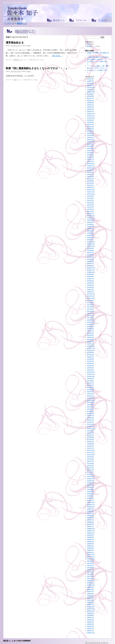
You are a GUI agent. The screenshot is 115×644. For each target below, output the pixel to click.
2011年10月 (91, 455)
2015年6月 (90, 359)
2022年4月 (90, 181)
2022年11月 (91, 166)
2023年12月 (91, 140)
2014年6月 (90, 385)
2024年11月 (91, 116)
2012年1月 (90, 448)
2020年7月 (90, 227)
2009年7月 (90, 513)
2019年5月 (90, 257)
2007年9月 (90, 561)
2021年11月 (91, 192)
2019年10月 (91, 246)
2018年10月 (91, 272)
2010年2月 (90, 498)
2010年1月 (90, 500)
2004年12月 (91, 633)
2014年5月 (90, 387)
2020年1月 (90, 240)
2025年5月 (90, 103)
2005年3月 (90, 626)
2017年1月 (90, 318)
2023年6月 (90, 151)
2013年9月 (90, 405)
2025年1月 (90, 112)
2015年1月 (90, 370)
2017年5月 (90, 309)
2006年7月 (90, 592)
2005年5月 (90, 622)
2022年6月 (90, 177)
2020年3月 (90, 235)
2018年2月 (90, 290)
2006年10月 (91, 585)
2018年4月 (90, 285)
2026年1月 (90, 85)
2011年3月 (90, 470)
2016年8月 (90, 329)
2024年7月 (90, 125)
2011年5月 (90, 466)
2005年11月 (91, 609)
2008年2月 (90, 550)
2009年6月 (90, 516)
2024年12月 (91, 114)
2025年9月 (90, 94)
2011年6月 (90, 463)
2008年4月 (90, 546)
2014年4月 (90, 390)
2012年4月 (90, 442)
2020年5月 (90, 231)
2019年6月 (90, 255)
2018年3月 (90, 287)
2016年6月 (90, 333)
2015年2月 (90, 368)
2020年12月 (91, 216)
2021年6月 (90, 203)
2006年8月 (90, 589)
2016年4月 (90, 337)
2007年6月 (90, 568)
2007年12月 (91, 555)
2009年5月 (90, 518)
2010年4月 (90, 494)
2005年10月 (91, 611)
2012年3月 (90, 444)
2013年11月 (91, 400)
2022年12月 (91, 164)
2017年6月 (90, 307)
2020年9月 (90, 222)
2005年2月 (90, 629)
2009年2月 (90, 524)
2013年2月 (90, 420)
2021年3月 (90, 209)
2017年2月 (90, 316)
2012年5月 (90, 440)
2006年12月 (91, 581)
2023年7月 (90, 148)
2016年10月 (91, 324)
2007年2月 (90, 576)
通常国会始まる (15, 43)
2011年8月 (90, 459)
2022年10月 (91, 168)
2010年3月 (90, 496)
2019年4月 (90, 259)
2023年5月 (90, 153)
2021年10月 (91, 194)
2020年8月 (90, 224)
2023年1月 (90, 161)
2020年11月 (91, 218)
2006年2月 (90, 602)
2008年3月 (90, 548)
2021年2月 (90, 211)
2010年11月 (91, 479)
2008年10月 (91, 533)
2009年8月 (90, 511)
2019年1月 (90, 266)
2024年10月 (91, 118)
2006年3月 (90, 600)
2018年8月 (90, 277)
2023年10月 (91, 142)
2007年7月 (90, 566)
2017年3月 (90, 314)
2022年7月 (90, 175)
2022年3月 (90, 183)
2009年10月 (91, 507)
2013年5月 (90, 413)
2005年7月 (90, 618)
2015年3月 (90, 366)
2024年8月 (90, 122)
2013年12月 (91, 398)
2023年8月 (90, 146)
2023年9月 (90, 144)
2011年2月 (90, 472)
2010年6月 (90, 490)
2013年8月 (90, 407)
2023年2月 (90, 159)
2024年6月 (90, 127)
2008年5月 (90, 544)
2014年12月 (91, 372)
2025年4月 (90, 105)
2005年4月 (90, 624)
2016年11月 (91, 322)
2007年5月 (90, 570)
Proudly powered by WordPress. (98, 643)
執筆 (15, 80)
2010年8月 (90, 485)
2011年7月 (90, 461)
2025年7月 (90, 98)
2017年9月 (90, 301)
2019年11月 (91, 244)
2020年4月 (90, 233)
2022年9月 (90, 170)
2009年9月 (90, 509)
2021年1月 (90, 214)
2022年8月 (90, 172)
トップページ (9, 24)
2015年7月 (90, 357)
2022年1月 (90, 188)
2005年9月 (90, 613)
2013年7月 (90, 409)
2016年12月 (91, 320)
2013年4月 (90, 416)
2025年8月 (90, 96)
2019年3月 (90, 261)
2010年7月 (90, 487)
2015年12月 (91, 346)
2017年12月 (91, 294)
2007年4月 (90, 572)
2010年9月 (90, 483)
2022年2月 (90, 185)
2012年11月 (91, 427)
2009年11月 (91, 505)
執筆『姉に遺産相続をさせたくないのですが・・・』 (37, 68)
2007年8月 (90, 563)
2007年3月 (90, 574)
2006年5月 (90, 596)
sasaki (28, 46)
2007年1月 (90, 579)
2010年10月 (91, 481)
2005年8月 (90, 616)
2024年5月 (90, 129)
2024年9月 (90, 120)
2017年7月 (90, 305)
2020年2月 (90, 238)
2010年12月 (91, 476)
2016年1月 (90, 344)
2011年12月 (91, 450)
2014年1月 (90, 396)
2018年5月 (90, 283)
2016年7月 (90, 331)
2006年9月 (90, 587)
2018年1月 (90, 292)
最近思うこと (22, 24)
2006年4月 (90, 598)
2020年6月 (90, 229)
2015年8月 (90, 355)
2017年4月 (90, 311)
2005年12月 (91, 607)
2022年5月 (90, 179)
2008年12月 (91, 529)
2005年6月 (90, 620)
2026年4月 (90, 79)
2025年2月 (90, 109)
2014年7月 (90, 383)
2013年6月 (90, 411)
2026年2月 (90, 83)
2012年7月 (90, 435)
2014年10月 (91, 377)
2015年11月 (91, 348)
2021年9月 (90, 196)
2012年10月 (91, 429)
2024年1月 (90, 138)
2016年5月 (90, 335)
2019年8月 (90, 251)
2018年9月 (90, 274)
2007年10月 (91, 559)
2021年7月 (90, 201)
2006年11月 (91, 583)
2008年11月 (91, 531)
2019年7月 (90, 253)
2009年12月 (91, 503)
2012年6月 (90, 437)
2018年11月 (91, 270)
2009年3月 (90, 522)
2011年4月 (90, 468)
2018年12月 (91, 268)
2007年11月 (91, 557)
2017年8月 (90, 303)
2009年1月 (90, 526)
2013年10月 (91, 403)
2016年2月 (90, 342)
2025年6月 (90, 101)
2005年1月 (90, 631)
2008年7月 (90, 539)
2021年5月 (90, 205)
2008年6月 (90, 542)
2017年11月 (91, 296)
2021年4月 (90, 207)
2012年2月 (90, 446)
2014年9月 (90, 379)
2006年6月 (90, 594)
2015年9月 (90, 353)
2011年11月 (91, 453)
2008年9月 (90, 535)
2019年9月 (90, 248)
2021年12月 (91, 190)
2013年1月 (90, 422)
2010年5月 (90, 492)
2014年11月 (91, 374)
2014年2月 (90, 394)
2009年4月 (90, 520)
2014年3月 (90, 392)
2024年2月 (90, 135)
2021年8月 (90, 198)
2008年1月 (90, 553)
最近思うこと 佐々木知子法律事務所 (17, 641)
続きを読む (58, 56)
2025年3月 (90, 107)
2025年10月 (91, 92)
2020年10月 (91, 220)
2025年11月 (91, 90)
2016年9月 (90, 327)
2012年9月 (90, 431)
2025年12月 (91, 88)
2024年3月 (90, 133)
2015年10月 (91, 350)
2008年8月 (90, 537)
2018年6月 (90, 281)
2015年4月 (90, 364)
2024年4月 (90, 131)
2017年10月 (91, 298)
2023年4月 (90, 155)
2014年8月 (90, 381)
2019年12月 (91, 242)
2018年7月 (90, 279)
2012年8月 (90, 433)
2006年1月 (90, 605)
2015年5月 (90, 361)
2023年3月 (90, 157)
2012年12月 (91, 424)
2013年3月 (90, 418)
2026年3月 (90, 81)
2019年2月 (90, 264)
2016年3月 (90, 340)
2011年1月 (90, 474)
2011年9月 (90, 457)
